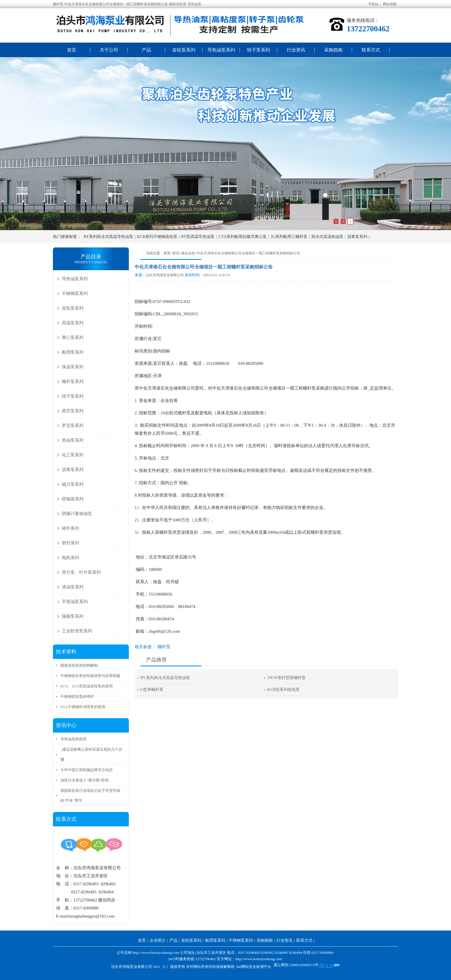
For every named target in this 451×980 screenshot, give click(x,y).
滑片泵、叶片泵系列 (81, 572)
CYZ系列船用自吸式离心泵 (242, 237)
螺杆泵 (164, 647)
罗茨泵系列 (73, 426)
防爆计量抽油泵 (77, 514)
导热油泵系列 (221, 50)
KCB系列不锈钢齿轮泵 (157, 237)
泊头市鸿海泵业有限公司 (165, 275)
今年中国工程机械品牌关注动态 (87, 770)
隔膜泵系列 (73, 616)
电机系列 (70, 558)
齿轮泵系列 (184, 50)
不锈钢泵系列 (75, 293)
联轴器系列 (73, 499)
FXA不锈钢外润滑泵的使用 (83, 707)
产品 (146, 50)
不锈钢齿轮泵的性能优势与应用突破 (90, 676)
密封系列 (70, 543)
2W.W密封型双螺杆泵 (286, 678)
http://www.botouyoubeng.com (259, 959)
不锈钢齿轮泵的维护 (77, 696)
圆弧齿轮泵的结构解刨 (79, 665)
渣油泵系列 (73, 587)
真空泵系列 (73, 411)
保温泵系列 (73, 367)
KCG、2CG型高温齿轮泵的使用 (87, 686)
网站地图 (390, 4)
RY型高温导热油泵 (198, 237)
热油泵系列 (73, 440)
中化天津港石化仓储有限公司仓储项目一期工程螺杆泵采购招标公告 (249, 253)
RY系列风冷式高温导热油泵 (109, 237)
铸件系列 (70, 528)
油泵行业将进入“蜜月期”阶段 (85, 780)
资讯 (176, 253)
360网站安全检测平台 (253, 967)
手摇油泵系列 (75, 602)
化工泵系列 (73, 455)
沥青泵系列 (357, 237)
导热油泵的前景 (73, 739)
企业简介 (158, 940)
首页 (72, 50)
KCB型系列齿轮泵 (283, 690)
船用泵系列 (73, 352)
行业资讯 (296, 50)
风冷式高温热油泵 (327, 237)
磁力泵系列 (73, 484)
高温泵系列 (73, 323)
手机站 (373, 4)
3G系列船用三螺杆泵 (289, 237)
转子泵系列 (259, 50)
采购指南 (333, 50)
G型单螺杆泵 (152, 690)
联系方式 (371, 50)
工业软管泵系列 (77, 631)
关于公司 (109, 50)
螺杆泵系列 (73, 382)
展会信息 (188, 253)
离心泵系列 (73, 338)
